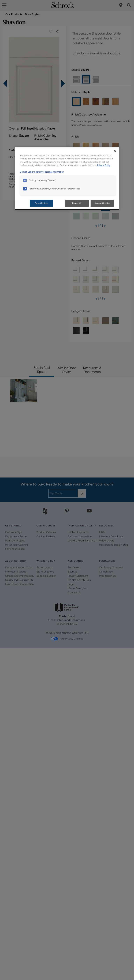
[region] (67, 178)
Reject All (77, 203)
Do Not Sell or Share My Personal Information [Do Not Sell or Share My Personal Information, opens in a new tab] (42, 172)
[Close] (115, 151)
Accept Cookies (102, 203)
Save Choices (42, 203)
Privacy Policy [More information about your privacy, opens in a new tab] (104, 165)
